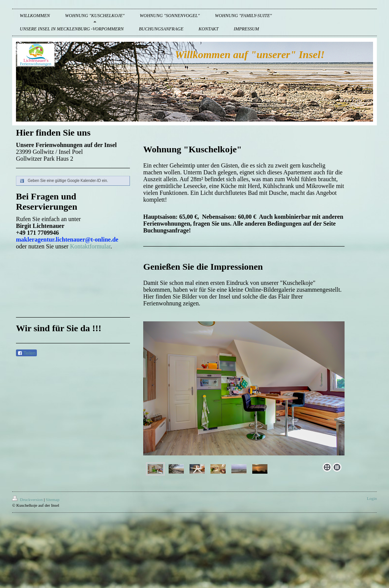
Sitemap (52, 499)
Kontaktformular (90, 246)
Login (372, 498)
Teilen (26, 353)
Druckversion (28, 499)
